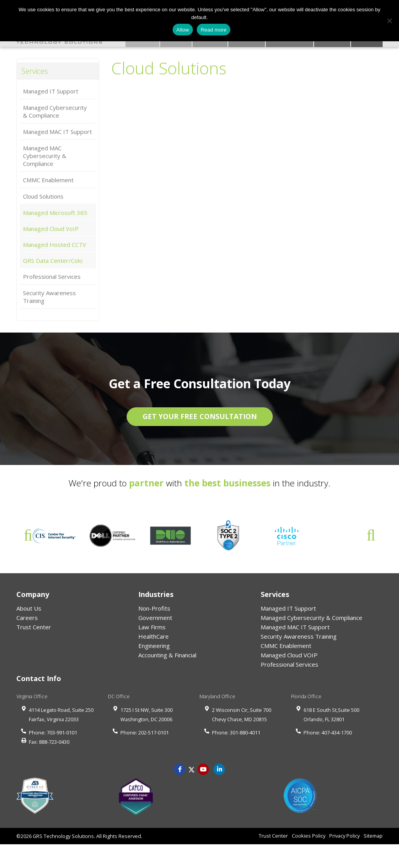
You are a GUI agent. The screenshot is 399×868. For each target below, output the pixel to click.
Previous (28, 536)
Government (155, 618)
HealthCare (154, 637)
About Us (29, 609)
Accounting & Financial (167, 656)
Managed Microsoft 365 (55, 213)
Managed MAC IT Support (57, 132)
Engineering (154, 646)
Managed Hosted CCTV (55, 245)
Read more (214, 30)
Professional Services (52, 277)
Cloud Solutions (43, 197)
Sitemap (373, 836)
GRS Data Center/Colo (53, 261)
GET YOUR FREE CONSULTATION (200, 417)
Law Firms (152, 628)
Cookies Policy (309, 836)
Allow (183, 30)
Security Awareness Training (49, 298)
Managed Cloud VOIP (289, 656)
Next (371, 536)
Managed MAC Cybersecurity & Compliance (45, 157)
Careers (27, 618)
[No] (389, 21)
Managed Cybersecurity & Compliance (55, 112)
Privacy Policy (344, 836)
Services (36, 71)
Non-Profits (154, 609)
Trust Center (34, 628)
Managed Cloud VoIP (51, 229)
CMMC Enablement (48, 181)
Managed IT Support (51, 92)
